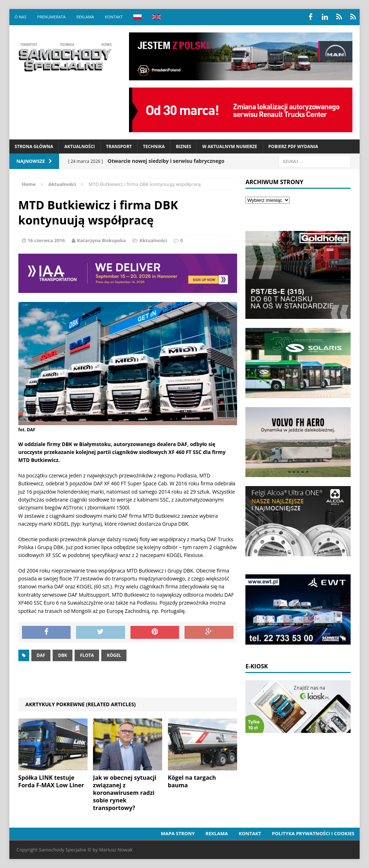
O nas (21, 17)
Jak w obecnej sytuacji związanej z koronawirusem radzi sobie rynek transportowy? (125, 793)
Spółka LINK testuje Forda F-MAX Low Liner (51, 781)
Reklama (85, 17)
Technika (154, 146)
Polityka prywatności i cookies (313, 833)
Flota (87, 655)
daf (41, 655)
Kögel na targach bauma (192, 781)
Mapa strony (178, 833)
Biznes (183, 146)
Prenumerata (51, 17)
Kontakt (114, 17)
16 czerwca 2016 (46, 240)
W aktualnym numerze (230, 146)
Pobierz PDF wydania (293, 146)
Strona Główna (34, 146)
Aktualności (79, 146)
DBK (63, 655)
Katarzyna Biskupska (102, 240)
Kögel (114, 655)
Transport (119, 146)
